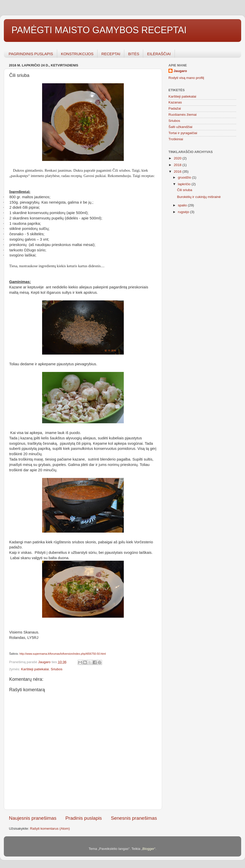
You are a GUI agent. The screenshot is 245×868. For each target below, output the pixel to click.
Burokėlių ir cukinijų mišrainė (199, 197)
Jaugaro (180, 71)
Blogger (148, 849)
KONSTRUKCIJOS (77, 54)
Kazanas (175, 102)
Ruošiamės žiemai (182, 115)
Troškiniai (176, 139)
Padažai (175, 108)
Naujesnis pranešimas (33, 818)
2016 (178, 172)
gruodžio (185, 177)
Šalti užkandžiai (180, 127)
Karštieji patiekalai (35, 669)
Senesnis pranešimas (134, 818)
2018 (178, 165)
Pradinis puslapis (84, 818)
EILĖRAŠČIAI (159, 54)
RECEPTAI (111, 54)
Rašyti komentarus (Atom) (50, 829)
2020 (178, 158)
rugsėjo (184, 212)
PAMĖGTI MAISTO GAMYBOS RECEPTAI (99, 30)
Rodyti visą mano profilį (186, 78)
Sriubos (57, 669)
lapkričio (185, 184)
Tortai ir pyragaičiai (183, 133)
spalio (183, 205)
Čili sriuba (185, 190)
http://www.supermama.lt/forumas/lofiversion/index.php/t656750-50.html (63, 654)
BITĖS (134, 54)
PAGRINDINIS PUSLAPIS (31, 54)
